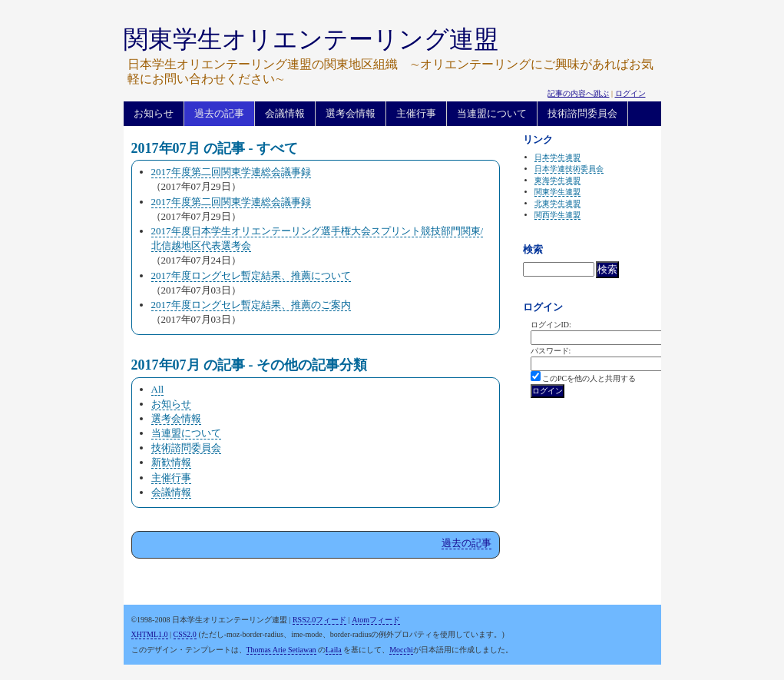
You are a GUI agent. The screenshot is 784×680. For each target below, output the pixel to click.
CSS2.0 (185, 634)
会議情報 (285, 113)
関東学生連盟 (557, 192)
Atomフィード (376, 620)
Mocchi (401, 650)
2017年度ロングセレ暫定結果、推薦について (251, 275)
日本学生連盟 (557, 157)
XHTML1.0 (150, 634)
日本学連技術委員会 (569, 169)
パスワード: (551, 351)
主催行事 (416, 113)
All (158, 389)
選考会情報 (351, 113)
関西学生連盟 (557, 215)
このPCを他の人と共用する (589, 378)
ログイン (630, 93)
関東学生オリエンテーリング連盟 (311, 39)
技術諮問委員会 (582, 113)
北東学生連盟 (557, 203)
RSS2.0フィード (319, 620)
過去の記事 (219, 113)
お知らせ (154, 113)
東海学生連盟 (557, 180)
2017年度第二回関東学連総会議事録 (231, 172)
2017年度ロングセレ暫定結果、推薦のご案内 (251, 305)
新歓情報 (171, 462)
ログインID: (551, 325)
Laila (334, 650)
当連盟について (492, 113)
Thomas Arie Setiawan (281, 650)
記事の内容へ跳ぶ (578, 93)
